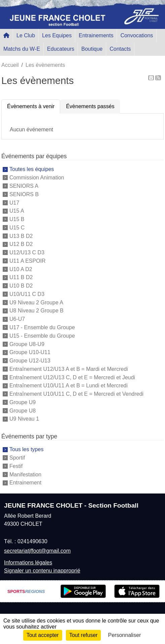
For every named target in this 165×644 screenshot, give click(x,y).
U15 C (17, 228)
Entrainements (96, 35)
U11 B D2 (21, 277)
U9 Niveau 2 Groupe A (36, 302)
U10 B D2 (21, 286)
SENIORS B (24, 194)
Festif (16, 466)
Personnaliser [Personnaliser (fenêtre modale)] (125, 635)
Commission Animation (37, 178)
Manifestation (25, 474)
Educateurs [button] (61, 49)
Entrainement (25, 483)
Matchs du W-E (22, 49)
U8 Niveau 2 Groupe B (36, 311)
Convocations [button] (137, 35)
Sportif (17, 458)
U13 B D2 (21, 236)
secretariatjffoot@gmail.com (37, 551)
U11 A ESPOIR (28, 261)
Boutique (92, 49)
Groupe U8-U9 (27, 344)
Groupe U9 (23, 402)
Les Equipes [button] (57, 35)
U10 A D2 (21, 269)
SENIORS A (24, 186)
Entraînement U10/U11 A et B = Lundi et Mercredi (69, 385)
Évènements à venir (31, 106)
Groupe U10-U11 (30, 352)
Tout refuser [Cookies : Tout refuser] (83, 635)
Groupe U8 (23, 410)
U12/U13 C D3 (27, 252)
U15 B (17, 219)
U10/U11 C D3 (27, 294)
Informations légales (28, 563)
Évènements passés (90, 106)
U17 (14, 202)
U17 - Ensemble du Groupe (42, 327)
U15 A (17, 211)
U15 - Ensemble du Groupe (42, 336)
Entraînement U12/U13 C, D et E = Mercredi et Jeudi (72, 377)
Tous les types (26, 449)
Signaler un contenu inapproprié (42, 571)
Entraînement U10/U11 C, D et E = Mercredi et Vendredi (76, 394)
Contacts (120, 49)
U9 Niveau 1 (24, 419)
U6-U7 (17, 319)
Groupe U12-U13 (30, 361)
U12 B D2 (21, 244)
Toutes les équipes (32, 169)
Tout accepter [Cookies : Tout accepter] (43, 635)
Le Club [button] (26, 35)
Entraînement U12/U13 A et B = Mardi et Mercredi (69, 369)
